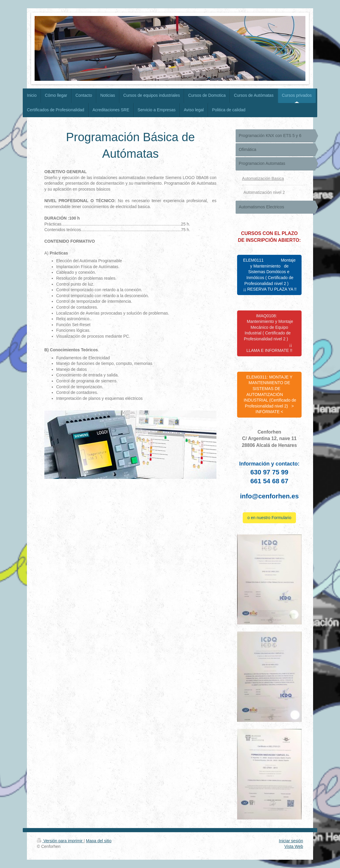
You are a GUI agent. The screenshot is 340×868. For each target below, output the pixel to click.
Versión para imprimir (60, 841)
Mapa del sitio (99, 841)
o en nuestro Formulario (269, 518)
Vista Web (294, 846)
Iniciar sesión (291, 841)
